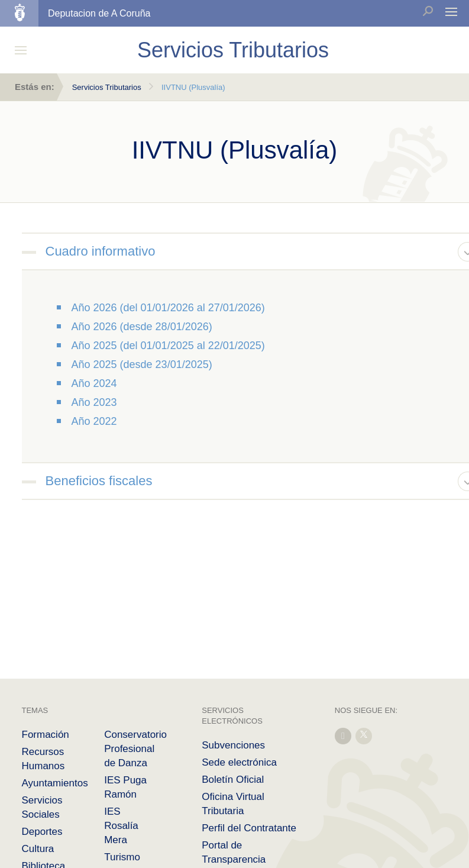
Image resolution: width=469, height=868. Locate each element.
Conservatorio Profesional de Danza (135, 749)
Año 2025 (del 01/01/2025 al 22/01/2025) (168, 346)
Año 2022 (94, 421)
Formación (46, 735)
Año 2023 (94, 402)
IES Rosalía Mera (121, 826)
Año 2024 (94, 383)
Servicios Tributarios (107, 87)
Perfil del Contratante (249, 828)
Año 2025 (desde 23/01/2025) (142, 364)
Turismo (122, 857)
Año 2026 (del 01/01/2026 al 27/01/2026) (168, 308)
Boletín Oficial (233, 780)
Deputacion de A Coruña (99, 13)
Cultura (38, 849)
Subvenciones (233, 745)
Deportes (42, 832)
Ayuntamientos (55, 783)
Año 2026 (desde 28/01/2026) (142, 327)
